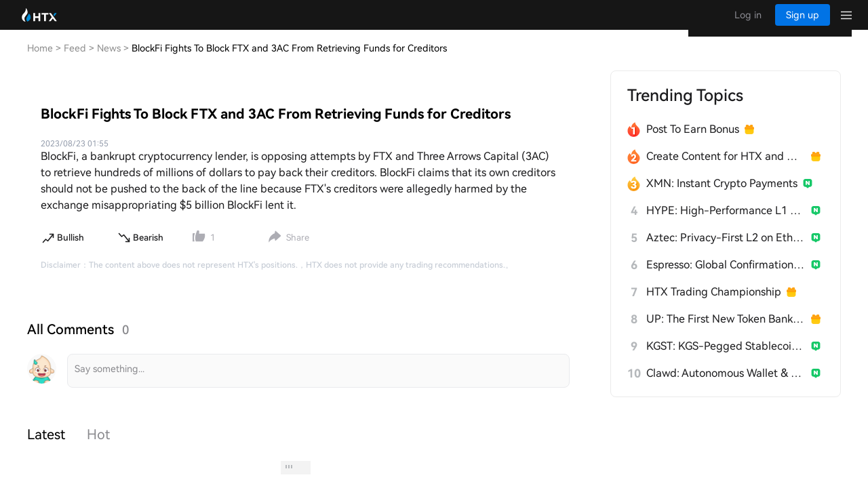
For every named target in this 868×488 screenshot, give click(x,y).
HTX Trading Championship (714, 305)
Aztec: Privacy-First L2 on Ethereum (726, 251)
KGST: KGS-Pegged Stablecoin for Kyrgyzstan (726, 360)
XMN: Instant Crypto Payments (722, 197)
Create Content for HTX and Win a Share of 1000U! (726, 170)
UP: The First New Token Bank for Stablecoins (726, 332)
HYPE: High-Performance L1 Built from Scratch (726, 224)
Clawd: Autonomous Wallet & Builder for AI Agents (726, 387)
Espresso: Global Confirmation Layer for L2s (726, 278)
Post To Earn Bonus (693, 143)
